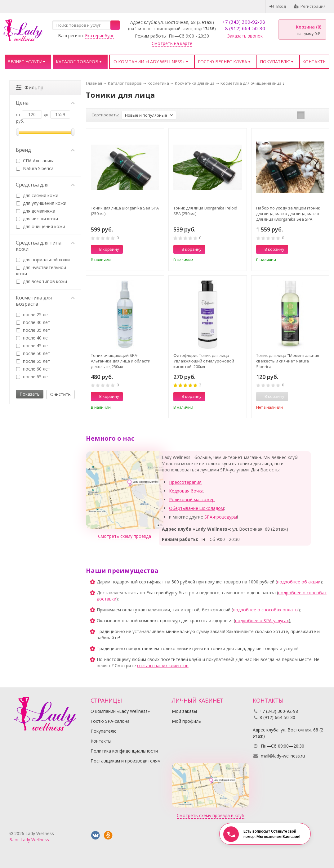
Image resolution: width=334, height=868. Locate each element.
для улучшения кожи (41, 203)
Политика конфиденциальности (124, 751)
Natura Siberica (35, 168)
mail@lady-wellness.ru (283, 756)
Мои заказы (184, 711)
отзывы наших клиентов (163, 666)
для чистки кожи (37, 219)
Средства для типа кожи (45, 246)
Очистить (60, 394)
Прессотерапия (185, 482)
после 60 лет (33, 369)
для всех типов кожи (42, 281)
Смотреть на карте (172, 43)
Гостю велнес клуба (223, 62)
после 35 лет (33, 330)
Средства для (45, 185)
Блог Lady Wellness (29, 840)
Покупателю (275, 62)
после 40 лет (33, 338)
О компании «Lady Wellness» (149, 62)
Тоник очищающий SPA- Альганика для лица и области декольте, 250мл (121, 361)
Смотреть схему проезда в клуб (211, 815)
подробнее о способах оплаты (266, 610)
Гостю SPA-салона (110, 721)
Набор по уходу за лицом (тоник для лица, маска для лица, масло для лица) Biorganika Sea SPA (288, 214)
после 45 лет (33, 346)
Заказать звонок (245, 36)
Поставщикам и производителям (126, 761)
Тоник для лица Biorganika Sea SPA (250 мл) (125, 211)
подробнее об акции (299, 582)
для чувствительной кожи (41, 270)
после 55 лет (33, 361)
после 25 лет (33, 315)
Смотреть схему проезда (125, 536)
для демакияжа (36, 211)
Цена (45, 103)
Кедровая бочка (186, 491)
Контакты (314, 62)
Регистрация (310, 6)
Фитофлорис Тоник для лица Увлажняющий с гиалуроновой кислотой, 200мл (204, 361)
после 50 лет (33, 353)
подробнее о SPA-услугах (262, 621)
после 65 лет (33, 377)
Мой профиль (186, 721)
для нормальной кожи (43, 260)
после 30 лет (33, 322)
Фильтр (30, 88)
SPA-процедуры (221, 517)
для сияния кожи (37, 195)
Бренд (45, 150)
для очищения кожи (41, 226)
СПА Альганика (35, 161)
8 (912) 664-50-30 (245, 28)
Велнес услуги (25, 62)
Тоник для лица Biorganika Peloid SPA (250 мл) (205, 211)
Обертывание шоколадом (196, 508)
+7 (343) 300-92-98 (244, 22)
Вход (278, 6)
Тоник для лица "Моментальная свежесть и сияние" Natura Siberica (288, 361)
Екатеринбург (99, 36)
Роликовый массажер (192, 499)
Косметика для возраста (45, 301)
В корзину (106, 249)
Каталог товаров (77, 62)
